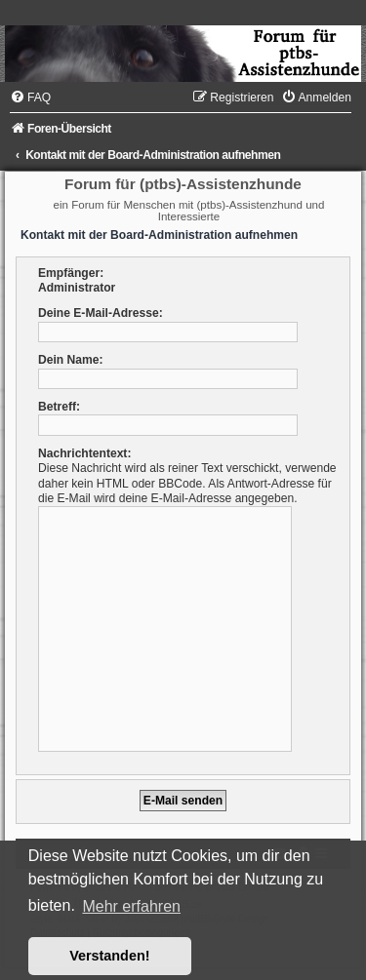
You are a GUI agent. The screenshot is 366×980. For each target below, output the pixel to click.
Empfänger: (71, 273)
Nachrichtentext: (84, 453)
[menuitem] (30, 98)
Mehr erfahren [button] (131, 906)
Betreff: (59, 407)
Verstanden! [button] (109, 956)
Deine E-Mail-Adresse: (101, 313)
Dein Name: (71, 360)
